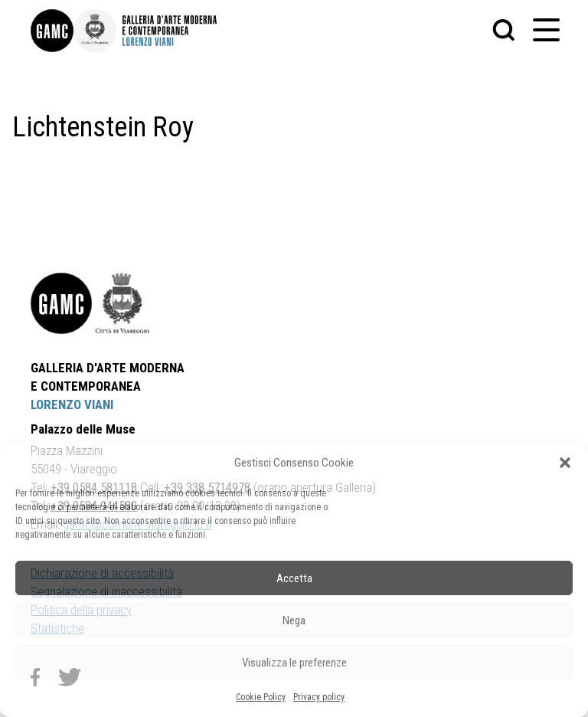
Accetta (294, 578)
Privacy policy (319, 697)
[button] (565, 463)
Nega (294, 620)
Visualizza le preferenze (294, 663)
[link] (52, 31)
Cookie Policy (261, 697)
